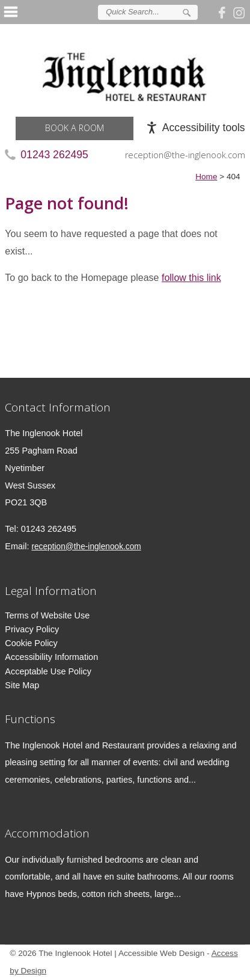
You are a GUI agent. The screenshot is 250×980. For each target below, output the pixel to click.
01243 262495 (54, 155)
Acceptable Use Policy (48, 671)
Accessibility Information (51, 657)
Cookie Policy (31, 643)
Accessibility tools (204, 128)
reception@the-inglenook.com (185, 155)
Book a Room (75, 128)
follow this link (191, 278)
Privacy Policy (32, 629)
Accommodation (47, 833)
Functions (30, 719)
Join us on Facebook (224, 12)
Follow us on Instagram (239, 12)
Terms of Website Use (47, 615)
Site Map (22, 685)
